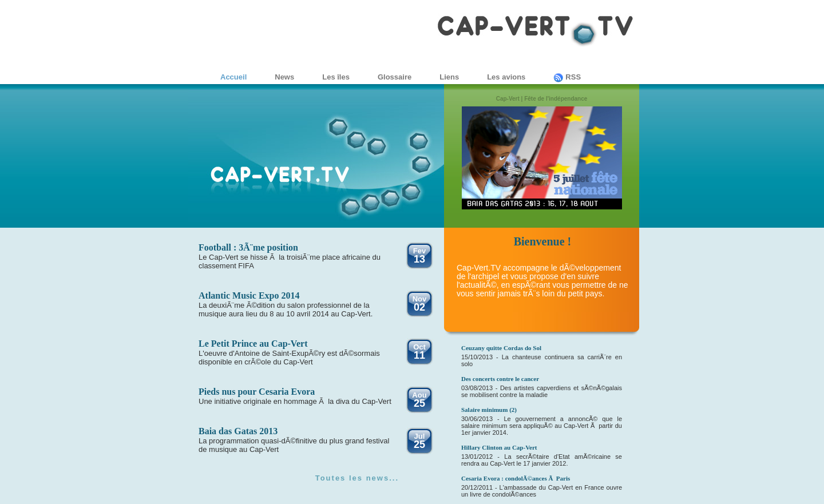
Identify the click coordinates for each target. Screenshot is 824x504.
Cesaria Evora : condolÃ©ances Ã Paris (516, 478)
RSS (567, 77)
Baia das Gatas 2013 (238, 431)
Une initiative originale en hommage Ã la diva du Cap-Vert (295, 401)
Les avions (506, 77)
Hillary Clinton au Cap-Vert (499, 447)
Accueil (233, 77)
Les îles (336, 77)
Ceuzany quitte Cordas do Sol (501, 348)
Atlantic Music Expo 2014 (249, 295)
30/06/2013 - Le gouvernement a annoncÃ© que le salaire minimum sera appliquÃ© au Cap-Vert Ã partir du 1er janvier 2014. (542, 426)
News (284, 77)
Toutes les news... (357, 478)
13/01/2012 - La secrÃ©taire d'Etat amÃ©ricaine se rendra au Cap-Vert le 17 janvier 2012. (542, 460)
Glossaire (395, 77)
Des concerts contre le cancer (500, 379)
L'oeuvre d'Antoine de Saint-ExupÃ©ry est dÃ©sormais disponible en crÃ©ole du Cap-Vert (289, 358)
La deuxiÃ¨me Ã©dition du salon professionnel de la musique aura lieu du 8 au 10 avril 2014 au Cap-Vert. (286, 309)
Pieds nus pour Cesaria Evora (257, 392)
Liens (449, 77)
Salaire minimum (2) (489, 410)
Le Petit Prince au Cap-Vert (253, 344)
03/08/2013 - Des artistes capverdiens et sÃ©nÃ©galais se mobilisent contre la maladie (542, 391)
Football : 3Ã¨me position (248, 247)
